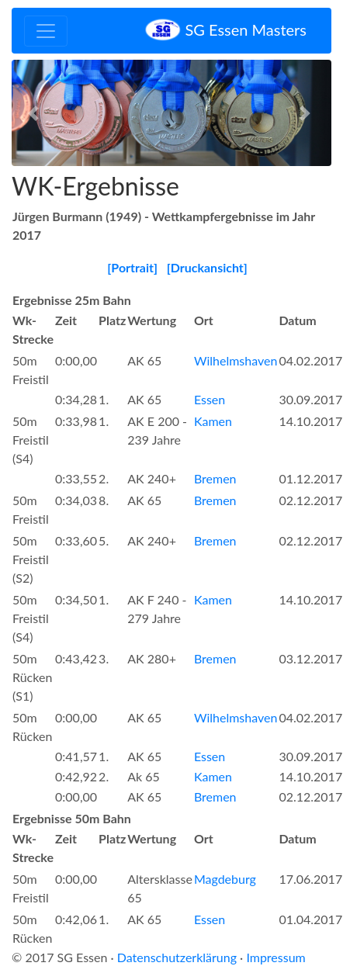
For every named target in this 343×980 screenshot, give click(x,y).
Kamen (213, 421)
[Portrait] (132, 267)
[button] (36, 113)
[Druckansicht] (207, 267)
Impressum (275, 957)
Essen (210, 399)
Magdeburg (225, 879)
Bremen (215, 478)
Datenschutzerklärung (177, 957)
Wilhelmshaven (236, 360)
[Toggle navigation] (46, 31)
